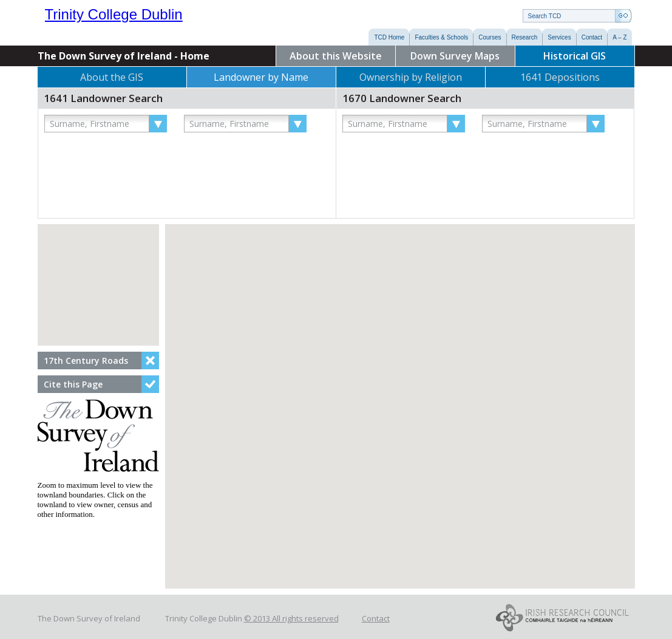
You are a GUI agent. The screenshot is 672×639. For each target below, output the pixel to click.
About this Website (336, 56)
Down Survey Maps (455, 56)
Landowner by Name (261, 77)
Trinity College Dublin (146, 17)
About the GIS (112, 77)
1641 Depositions (560, 77)
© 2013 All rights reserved (291, 618)
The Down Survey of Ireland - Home (124, 56)
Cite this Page (73, 384)
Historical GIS (575, 56)
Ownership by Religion (411, 77)
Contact (376, 618)
